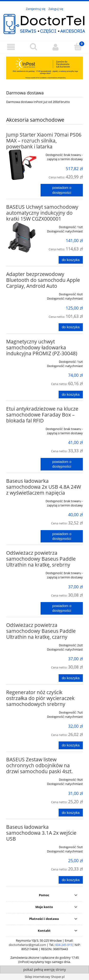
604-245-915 (64, 945)
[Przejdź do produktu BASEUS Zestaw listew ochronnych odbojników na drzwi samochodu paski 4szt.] (21, 778)
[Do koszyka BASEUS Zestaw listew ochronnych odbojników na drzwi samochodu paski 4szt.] (71, 813)
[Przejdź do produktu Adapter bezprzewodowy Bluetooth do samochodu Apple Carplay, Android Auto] (21, 293)
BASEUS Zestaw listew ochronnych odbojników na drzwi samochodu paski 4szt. (40, 765)
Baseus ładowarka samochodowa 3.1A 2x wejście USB (41, 833)
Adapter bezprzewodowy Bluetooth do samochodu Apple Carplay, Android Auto (43, 280)
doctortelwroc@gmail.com (27, 945)
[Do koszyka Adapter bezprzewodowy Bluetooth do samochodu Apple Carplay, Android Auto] (71, 327)
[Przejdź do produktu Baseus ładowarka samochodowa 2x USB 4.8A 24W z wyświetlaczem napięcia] (21, 499)
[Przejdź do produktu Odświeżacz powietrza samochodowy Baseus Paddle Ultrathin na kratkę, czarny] (21, 643)
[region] (44, 68)
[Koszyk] (78, 47)
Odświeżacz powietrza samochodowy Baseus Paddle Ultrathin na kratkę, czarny (41, 631)
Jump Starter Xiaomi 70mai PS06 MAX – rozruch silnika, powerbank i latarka (44, 141)
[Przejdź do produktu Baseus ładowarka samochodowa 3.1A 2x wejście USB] (21, 845)
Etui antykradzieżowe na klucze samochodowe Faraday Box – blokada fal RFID (42, 415)
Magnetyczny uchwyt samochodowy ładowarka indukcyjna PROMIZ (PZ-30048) (42, 347)
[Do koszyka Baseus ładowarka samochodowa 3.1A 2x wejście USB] (71, 880)
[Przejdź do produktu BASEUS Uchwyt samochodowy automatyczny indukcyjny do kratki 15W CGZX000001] (21, 237)
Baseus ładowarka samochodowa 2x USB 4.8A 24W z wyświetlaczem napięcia (44, 487)
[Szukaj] (33, 47)
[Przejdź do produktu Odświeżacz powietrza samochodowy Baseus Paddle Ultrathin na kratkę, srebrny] (21, 571)
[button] (11, 47)
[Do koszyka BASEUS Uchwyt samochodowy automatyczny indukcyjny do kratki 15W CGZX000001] (71, 260)
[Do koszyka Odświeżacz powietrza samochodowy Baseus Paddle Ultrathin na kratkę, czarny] (71, 678)
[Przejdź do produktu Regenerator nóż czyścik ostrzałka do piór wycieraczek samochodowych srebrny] (21, 711)
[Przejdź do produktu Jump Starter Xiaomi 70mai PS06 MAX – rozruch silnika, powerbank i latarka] (21, 165)
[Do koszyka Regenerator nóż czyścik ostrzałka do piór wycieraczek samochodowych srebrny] (71, 745)
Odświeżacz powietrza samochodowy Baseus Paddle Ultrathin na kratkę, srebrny (41, 559)
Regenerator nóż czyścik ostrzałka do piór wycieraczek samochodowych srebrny (40, 698)
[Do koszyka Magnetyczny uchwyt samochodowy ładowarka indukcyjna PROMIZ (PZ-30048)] (71, 395)
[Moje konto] (56, 47)
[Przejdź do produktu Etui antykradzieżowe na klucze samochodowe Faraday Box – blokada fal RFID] (21, 427)
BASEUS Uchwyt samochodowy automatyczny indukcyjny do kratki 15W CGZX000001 (42, 213)
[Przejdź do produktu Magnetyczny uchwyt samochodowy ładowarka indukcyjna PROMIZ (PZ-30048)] (21, 360)
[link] (44, 68)
